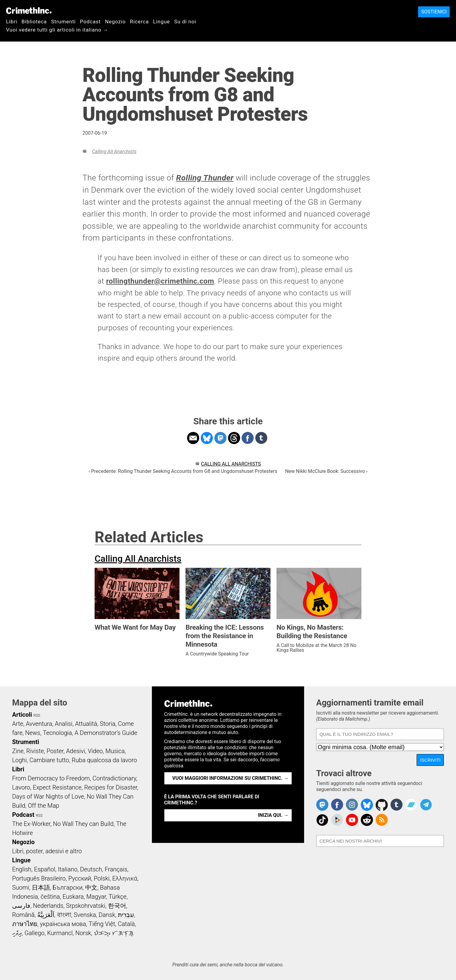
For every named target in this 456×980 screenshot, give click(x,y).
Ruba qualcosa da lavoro (104, 760)
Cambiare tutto (49, 760)
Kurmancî (60, 933)
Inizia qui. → (273, 815)
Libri (12, 22)
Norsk (83, 933)
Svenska (85, 915)
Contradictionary (114, 778)
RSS (37, 716)
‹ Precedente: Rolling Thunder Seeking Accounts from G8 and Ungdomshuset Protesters (183, 471)
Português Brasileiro (39, 878)
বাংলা (64, 915)
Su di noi (185, 22)
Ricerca (139, 22)
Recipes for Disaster (111, 787)
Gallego (35, 933)
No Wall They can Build (83, 824)
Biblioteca (34, 22)
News (33, 733)
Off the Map (44, 806)
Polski (102, 878)
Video (95, 751)
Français (116, 869)
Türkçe (117, 897)
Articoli (22, 715)
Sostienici (434, 12)
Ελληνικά (125, 878)
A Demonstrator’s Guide (106, 733)
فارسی (21, 906)
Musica (115, 751)
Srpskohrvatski (86, 906)
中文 (91, 887)
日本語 (41, 887)
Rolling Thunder (205, 178)
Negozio (115, 22)
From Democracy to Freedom (51, 778)
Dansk (107, 915)
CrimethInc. (29, 11)
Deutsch (91, 869)
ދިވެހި (17, 933)
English (22, 869)
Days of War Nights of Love (48, 796)
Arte (18, 724)
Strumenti (63, 22)
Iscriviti (430, 760)
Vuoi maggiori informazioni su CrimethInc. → (230, 778)
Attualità (86, 724)
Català (126, 924)
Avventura (39, 724)
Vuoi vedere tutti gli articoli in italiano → (57, 30)
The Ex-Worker (31, 824)
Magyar (96, 897)
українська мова (63, 924)
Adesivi (76, 751)
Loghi (19, 760)
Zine (18, 751)
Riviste (35, 751)
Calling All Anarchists (114, 152)
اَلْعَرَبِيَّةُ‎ (46, 915)
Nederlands (48, 906)
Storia (107, 724)
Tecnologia (57, 733)
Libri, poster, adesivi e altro (47, 851)
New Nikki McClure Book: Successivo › (326, 471)
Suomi (21, 887)
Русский (80, 878)
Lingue (162, 22)
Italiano (68, 869)
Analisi (64, 724)
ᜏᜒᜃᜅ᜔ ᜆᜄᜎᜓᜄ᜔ (114, 933)
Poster (55, 751)
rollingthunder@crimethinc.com (160, 281)
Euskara (73, 897)
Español (45, 869)
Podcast (90, 22)
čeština (50, 897)
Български (68, 887)
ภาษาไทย (25, 924)
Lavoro (21, 787)
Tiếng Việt (102, 924)
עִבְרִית (126, 915)
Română (23, 915)
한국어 (117, 906)
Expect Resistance (57, 787)
